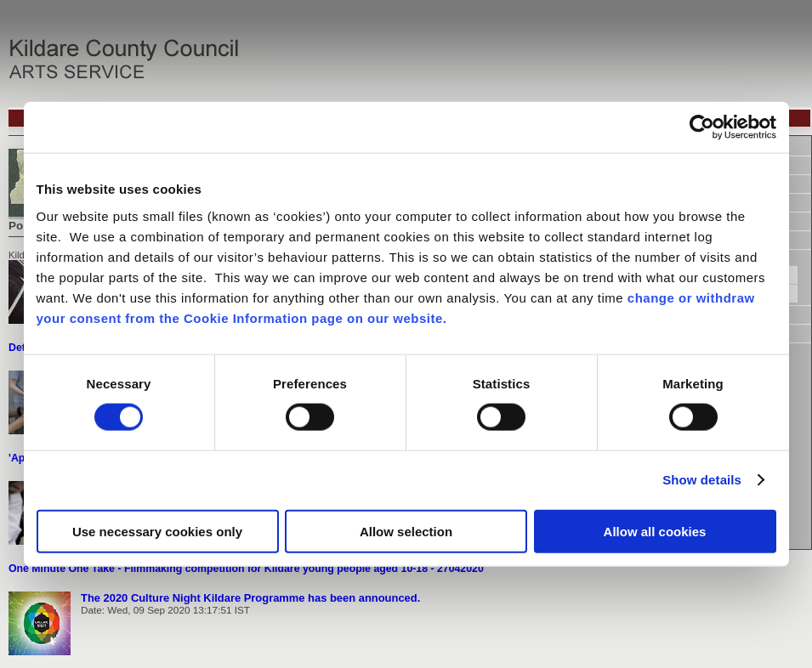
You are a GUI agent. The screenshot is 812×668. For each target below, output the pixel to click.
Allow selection (406, 531)
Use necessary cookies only (157, 531)
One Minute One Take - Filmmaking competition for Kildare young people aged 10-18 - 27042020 (246, 569)
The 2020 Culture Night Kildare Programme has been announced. (250, 598)
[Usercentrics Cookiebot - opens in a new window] (702, 127)
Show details (702, 480)
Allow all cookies (655, 531)
